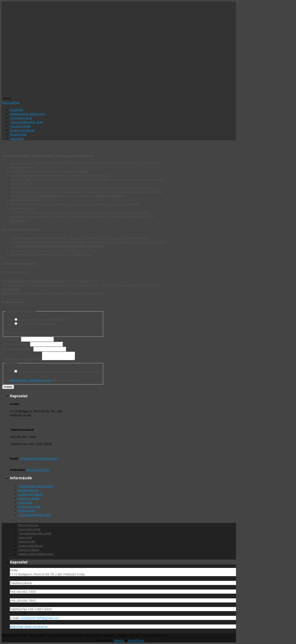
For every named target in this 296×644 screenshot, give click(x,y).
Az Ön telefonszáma (18, 349)
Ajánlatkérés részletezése (22, 359)
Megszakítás (11, 102)
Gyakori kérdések (22, 130)
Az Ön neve (12, 339)
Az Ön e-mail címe (16, 344)
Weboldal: (17, 627)
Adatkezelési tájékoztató (28, 114)
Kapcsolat (17, 138)
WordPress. (136, 640)
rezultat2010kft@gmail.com (39, 458)
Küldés (8, 387)
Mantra (119, 640)
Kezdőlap (17, 110)
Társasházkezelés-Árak (26, 122)
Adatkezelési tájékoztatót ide (31, 380)
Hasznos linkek (20, 126)
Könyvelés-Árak (21, 118)
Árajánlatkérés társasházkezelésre (42, 320)
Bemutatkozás (28, 490)
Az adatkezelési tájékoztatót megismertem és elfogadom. (59, 371)
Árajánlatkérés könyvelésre (37, 324)
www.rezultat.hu (38, 470)
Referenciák (18, 134)
